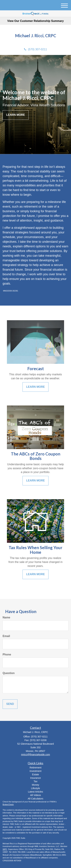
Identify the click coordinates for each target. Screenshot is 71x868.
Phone (7, 654)
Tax (35, 781)
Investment (35, 771)
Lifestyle (35, 788)
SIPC (5, 849)
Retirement (35, 768)
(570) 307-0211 (35, 49)
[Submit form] (10, 704)
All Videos (35, 795)
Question (9, 673)
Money (35, 785)
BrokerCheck (8, 804)
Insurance (35, 778)
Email (6, 636)
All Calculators (35, 799)
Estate (35, 774)
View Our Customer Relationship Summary (35, 21)
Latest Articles (35, 792)
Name (6, 617)
